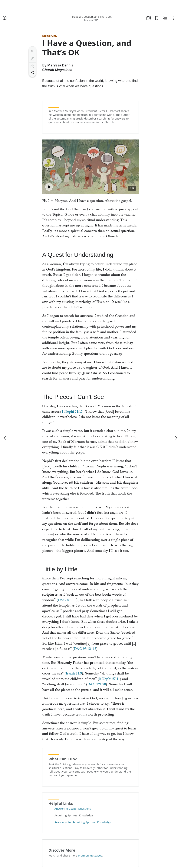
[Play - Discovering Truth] (49, 187)
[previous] (5, 438)
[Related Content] (165, 18)
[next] (176, 438)
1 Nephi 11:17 (72, 412)
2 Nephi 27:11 (109, 679)
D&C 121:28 (97, 684)
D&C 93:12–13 (85, 649)
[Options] (173, 18)
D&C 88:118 (67, 600)
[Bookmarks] (157, 18)
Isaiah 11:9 (74, 673)
